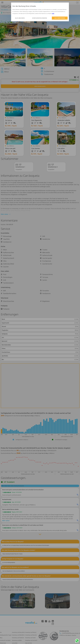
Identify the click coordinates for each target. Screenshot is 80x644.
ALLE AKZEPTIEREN (60, 18)
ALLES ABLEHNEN (20, 18)
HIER (53, 13)
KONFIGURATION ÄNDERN (40, 18)
